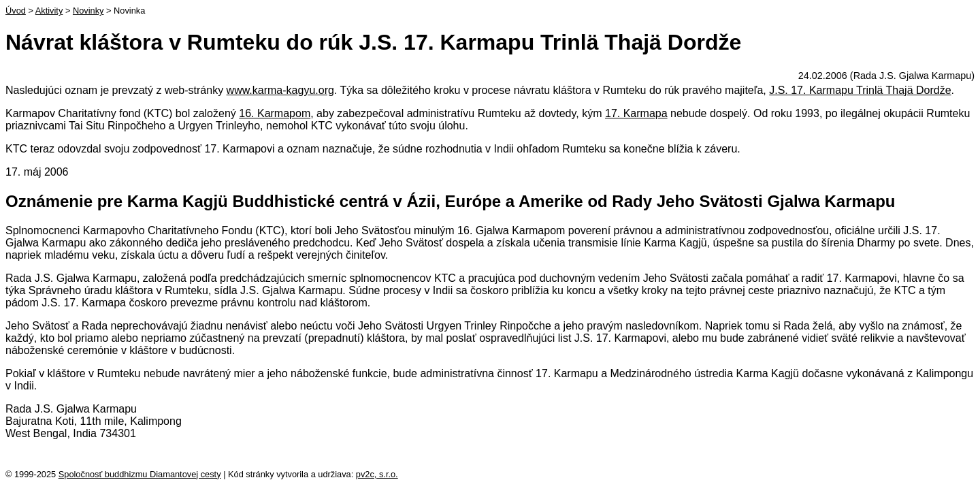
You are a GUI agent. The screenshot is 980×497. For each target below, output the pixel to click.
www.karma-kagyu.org (280, 90)
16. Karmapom (275, 113)
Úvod (16, 11)
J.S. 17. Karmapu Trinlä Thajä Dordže (860, 90)
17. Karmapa (636, 113)
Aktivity (49, 11)
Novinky (88, 11)
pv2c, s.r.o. (377, 474)
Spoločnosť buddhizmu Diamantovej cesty (140, 474)
